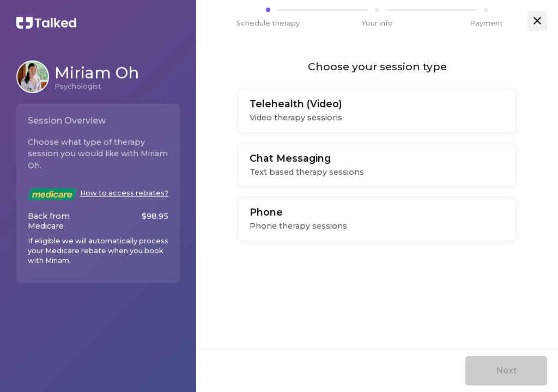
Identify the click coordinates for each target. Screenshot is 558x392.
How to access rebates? (124, 193)
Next (507, 370)
